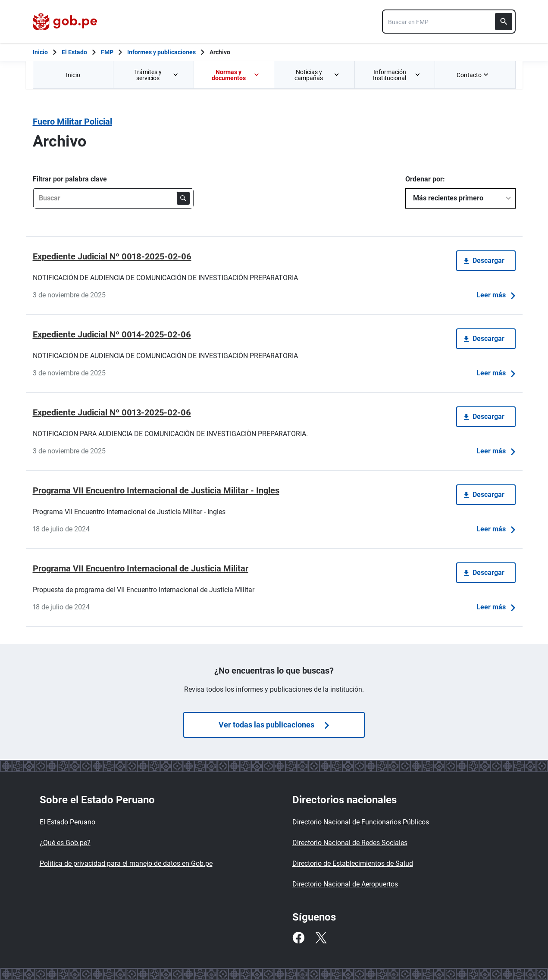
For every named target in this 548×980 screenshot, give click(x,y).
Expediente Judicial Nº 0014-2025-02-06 (112, 334)
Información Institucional (397, 75)
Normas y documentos (236, 75)
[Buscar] (504, 22)
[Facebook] (298, 938)
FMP (107, 52)
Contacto (473, 75)
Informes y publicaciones (161, 52)
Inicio (73, 75)
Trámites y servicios (157, 75)
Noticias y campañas (317, 75)
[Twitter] (321, 938)
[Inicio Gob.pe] (40, 52)
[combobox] (449, 22)
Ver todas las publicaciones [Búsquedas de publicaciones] (274, 725)
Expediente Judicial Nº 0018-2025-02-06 (112, 256)
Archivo (220, 52)
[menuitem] (73, 75)
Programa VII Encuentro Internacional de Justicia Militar (141, 568)
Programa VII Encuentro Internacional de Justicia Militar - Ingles (156, 490)
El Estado (74, 52)
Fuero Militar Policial (72, 122)
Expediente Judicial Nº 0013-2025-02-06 (112, 412)
